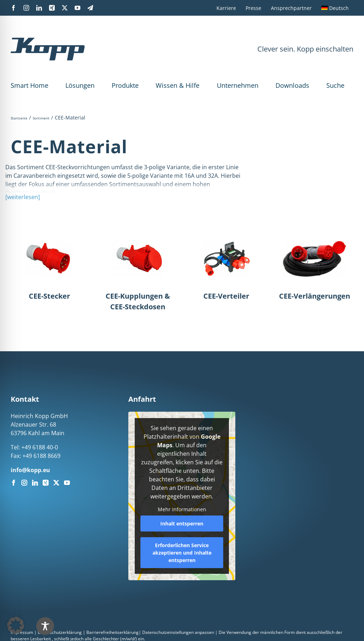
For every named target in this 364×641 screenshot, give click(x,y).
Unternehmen (238, 85)
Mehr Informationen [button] (182, 509)
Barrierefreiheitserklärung (113, 632)
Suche (335, 85)
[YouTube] (67, 483)
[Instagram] (24, 483)
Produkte (125, 85)
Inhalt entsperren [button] (182, 524)
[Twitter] (56, 483)
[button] (16, 625)
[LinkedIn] (35, 483)
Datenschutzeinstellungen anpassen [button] (178, 632)
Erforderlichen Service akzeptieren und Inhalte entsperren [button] (182, 553)
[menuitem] (335, 8)
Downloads (292, 85)
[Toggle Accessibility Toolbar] (45, 626)
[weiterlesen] (23, 197)
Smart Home (30, 85)
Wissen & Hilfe (178, 85)
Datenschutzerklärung (60, 632)
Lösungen (80, 85)
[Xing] (45, 483)
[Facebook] (14, 483)
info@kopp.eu (30, 470)
